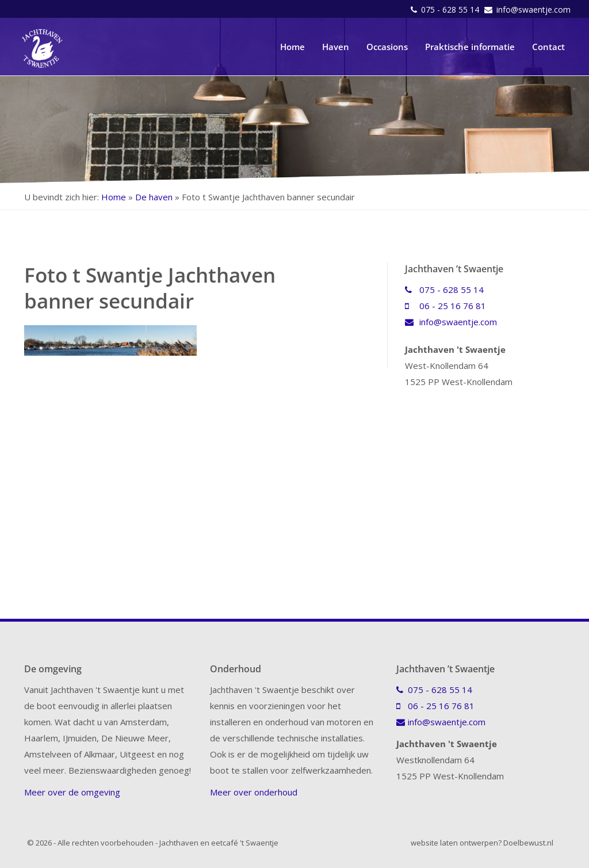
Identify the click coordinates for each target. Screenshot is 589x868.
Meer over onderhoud (254, 792)
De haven (154, 197)
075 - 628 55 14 (451, 9)
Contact (548, 47)
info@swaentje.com (533, 9)
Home (292, 47)
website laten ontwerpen (454, 843)
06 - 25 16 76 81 (445, 306)
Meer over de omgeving (72, 792)
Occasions (387, 47)
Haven (336, 47)
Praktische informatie (470, 47)
